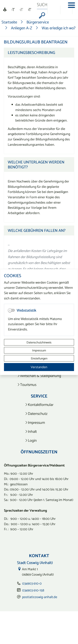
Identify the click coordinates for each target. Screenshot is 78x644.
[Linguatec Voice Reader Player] (5, 10)
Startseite (9, 22)
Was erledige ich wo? (59, 28)
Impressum (39, 350)
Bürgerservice (38, 22)
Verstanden (39, 367)
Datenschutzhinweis (39, 342)
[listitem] (39, 376)
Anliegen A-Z (22, 28)
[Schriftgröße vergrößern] (30, 10)
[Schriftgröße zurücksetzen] (21, 10)
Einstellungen (39, 358)
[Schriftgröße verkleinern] (13, 10)
